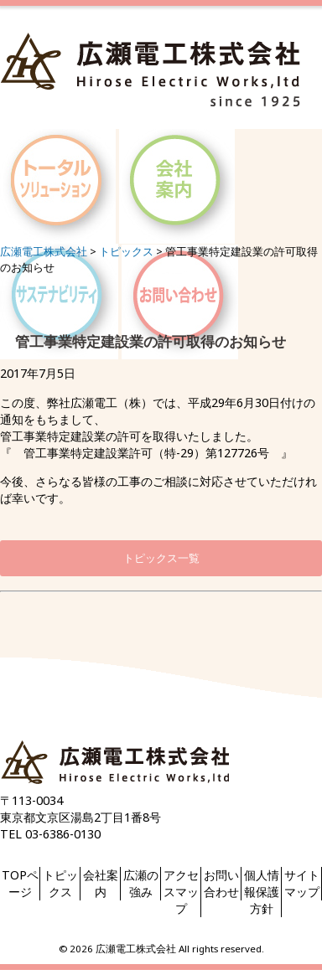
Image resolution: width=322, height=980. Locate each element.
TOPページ (20, 883)
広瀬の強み (141, 883)
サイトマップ (302, 883)
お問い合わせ (221, 883)
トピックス (60, 883)
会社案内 (101, 883)
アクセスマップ (181, 892)
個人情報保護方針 (262, 892)
